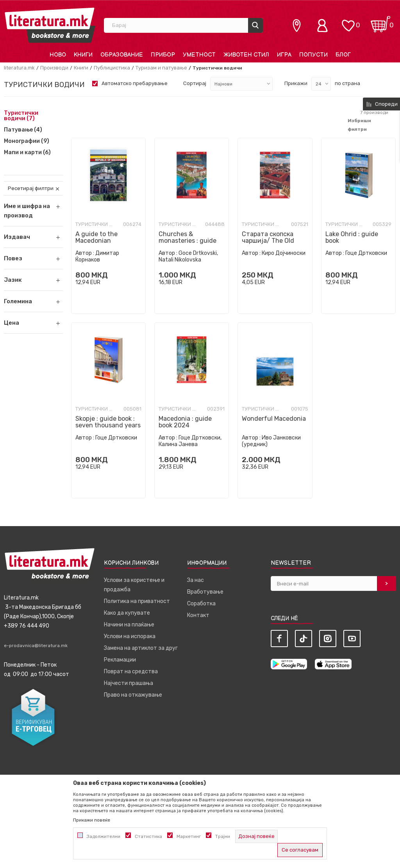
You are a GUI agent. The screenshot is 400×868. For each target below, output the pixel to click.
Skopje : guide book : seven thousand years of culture (108, 425)
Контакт (198, 615)
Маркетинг (189, 836)
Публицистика (112, 68)
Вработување (205, 592)
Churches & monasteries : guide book (187, 241)
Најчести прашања (129, 683)
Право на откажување (133, 695)
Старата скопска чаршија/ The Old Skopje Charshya (268, 241)
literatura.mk (19, 68)
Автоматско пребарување (135, 83)
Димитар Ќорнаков (97, 256)
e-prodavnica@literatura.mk (36, 646)
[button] (33, 237)
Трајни (223, 836)
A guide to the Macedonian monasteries (96, 241)
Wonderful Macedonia (274, 419)
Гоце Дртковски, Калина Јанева (190, 441)
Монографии (27, 141)
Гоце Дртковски (366, 253)
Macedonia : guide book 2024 (185, 422)
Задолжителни (104, 836)
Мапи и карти (27, 153)
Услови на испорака (130, 636)
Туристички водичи (21, 116)
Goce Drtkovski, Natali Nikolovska (188, 256)
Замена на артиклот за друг (141, 648)
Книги (81, 68)
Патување (23, 130)
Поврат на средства (131, 671)
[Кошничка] (380, 22)
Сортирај (195, 83)
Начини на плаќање (129, 625)
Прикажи (296, 83)
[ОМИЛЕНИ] (348, 22)
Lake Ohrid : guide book (352, 237)
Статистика (148, 836)
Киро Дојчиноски (284, 253)
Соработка (201, 604)
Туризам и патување (161, 68)
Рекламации (120, 660)
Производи (54, 68)
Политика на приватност (137, 601)
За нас (196, 580)
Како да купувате (127, 613)
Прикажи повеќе (92, 820)
